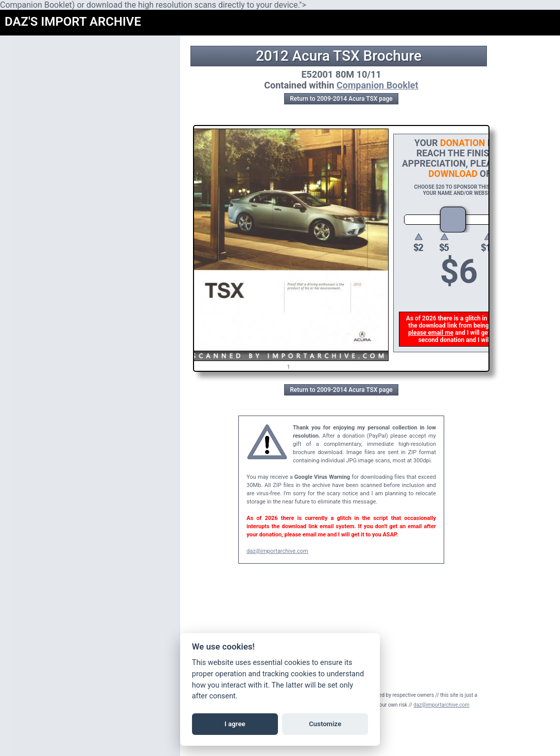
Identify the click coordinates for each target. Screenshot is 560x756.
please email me (432, 333)
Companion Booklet (378, 85)
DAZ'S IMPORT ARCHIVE (73, 22)
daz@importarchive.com (277, 551)
